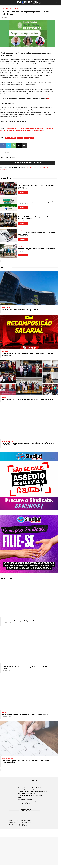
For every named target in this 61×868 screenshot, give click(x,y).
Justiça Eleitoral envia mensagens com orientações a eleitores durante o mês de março (37, 233)
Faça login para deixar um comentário (28, 163)
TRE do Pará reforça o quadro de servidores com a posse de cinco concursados (36, 186)
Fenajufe (5, 352)
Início (2, 8)
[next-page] (4, 261)
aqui (49, 99)
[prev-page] (2, 261)
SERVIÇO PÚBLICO (7, 442)
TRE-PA (16, 8)
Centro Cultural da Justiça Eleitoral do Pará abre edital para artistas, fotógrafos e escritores (37, 249)
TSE (32, 138)
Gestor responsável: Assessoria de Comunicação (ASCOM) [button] (19, 126)
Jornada (20, 138)
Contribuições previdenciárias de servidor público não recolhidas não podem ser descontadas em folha (28, 444)
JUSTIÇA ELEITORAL (8, 308)
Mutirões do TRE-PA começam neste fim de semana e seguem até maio (37, 202)
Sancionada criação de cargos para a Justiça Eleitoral (20, 310)
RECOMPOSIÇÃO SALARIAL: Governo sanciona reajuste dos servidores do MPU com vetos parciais (28, 354)
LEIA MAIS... (23, 192)
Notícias (9, 8)
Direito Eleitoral (10, 138)
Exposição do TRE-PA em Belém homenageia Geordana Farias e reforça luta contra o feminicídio (37, 218)
